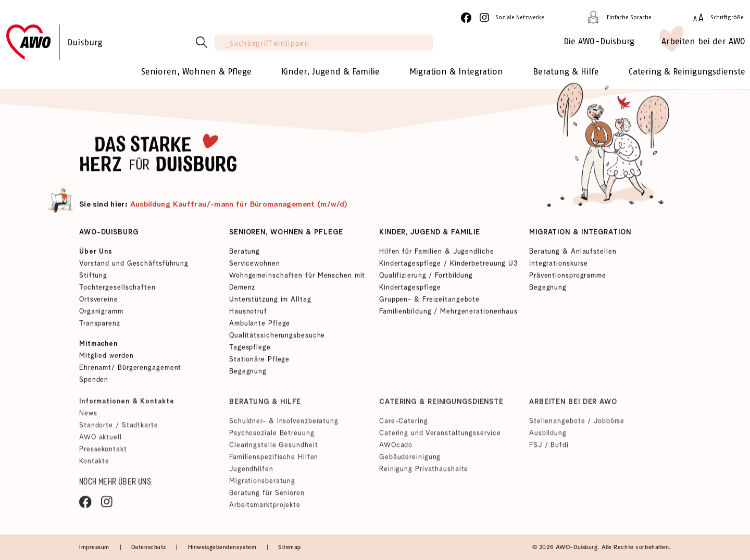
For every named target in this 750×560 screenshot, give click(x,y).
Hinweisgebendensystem (223, 547)
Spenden (94, 381)
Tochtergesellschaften (117, 289)
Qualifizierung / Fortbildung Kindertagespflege (426, 283)
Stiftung (93, 277)
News (88, 417)
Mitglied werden (106, 357)
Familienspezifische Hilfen (274, 461)
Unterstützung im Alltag (270, 301)
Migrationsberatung (262, 485)
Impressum (95, 547)
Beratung (245, 253)
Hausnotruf (248, 313)
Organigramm (101, 313)
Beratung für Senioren (267, 497)
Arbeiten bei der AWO (573, 406)
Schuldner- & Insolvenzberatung (284, 425)
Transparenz (100, 325)
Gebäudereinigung (410, 461)
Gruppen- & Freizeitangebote (429, 301)
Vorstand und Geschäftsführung (134, 265)
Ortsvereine (99, 301)
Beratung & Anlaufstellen (573, 253)
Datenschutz (150, 547)
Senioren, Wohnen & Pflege (286, 234)
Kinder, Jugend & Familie (430, 234)
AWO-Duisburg (109, 234)
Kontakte (94, 465)
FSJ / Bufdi (549, 449)
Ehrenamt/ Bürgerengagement (130, 369)
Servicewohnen (255, 265)
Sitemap (290, 547)
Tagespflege (250, 349)
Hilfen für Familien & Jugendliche (437, 253)
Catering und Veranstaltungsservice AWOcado (440, 443)
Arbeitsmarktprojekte (265, 509)
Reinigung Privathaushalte (424, 473)
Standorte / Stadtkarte (119, 429)
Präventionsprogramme (568, 277)
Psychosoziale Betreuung (272, 437)
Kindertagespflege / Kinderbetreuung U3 (449, 265)
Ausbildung (548, 437)
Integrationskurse (559, 265)
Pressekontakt (103, 453)
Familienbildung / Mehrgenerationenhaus (448, 313)
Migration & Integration (580, 234)
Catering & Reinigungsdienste (441, 406)
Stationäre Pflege (259, 361)
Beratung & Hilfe (265, 406)
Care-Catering (404, 425)
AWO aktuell (101, 441)
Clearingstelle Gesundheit (273, 449)
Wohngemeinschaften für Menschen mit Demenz (297, 283)
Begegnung (248, 373)
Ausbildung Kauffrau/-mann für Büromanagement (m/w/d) (239, 206)
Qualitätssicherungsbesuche (277, 337)
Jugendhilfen (251, 473)
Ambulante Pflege (260, 325)
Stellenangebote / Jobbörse (577, 425)
